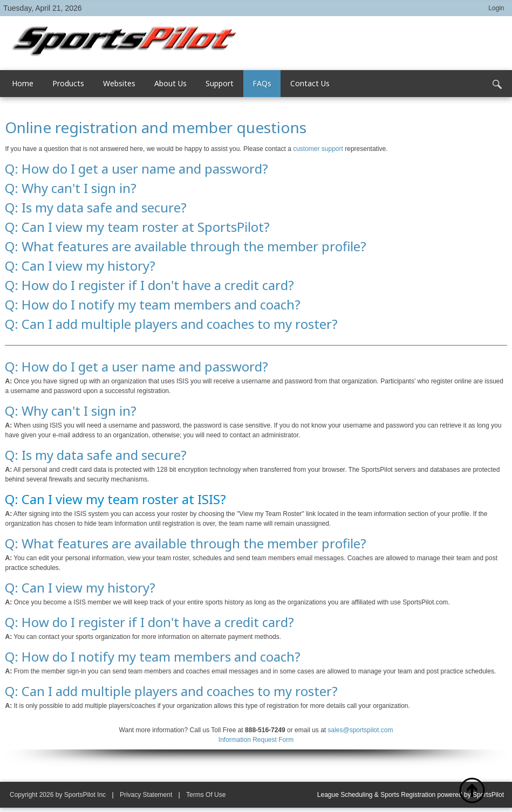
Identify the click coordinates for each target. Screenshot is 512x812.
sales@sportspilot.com (360, 730)
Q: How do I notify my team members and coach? (153, 304)
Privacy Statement (146, 795)
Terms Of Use (206, 795)
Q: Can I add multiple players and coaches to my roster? (171, 324)
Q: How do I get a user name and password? (136, 168)
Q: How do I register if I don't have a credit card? (149, 285)
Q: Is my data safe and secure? (96, 207)
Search (497, 85)
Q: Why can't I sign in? (71, 188)
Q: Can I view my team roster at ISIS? (115, 499)
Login (496, 8)
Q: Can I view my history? (80, 266)
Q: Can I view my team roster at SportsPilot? (137, 227)
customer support (318, 149)
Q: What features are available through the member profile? (186, 246)
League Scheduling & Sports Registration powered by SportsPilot (411, 795)
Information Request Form (256, 740)
